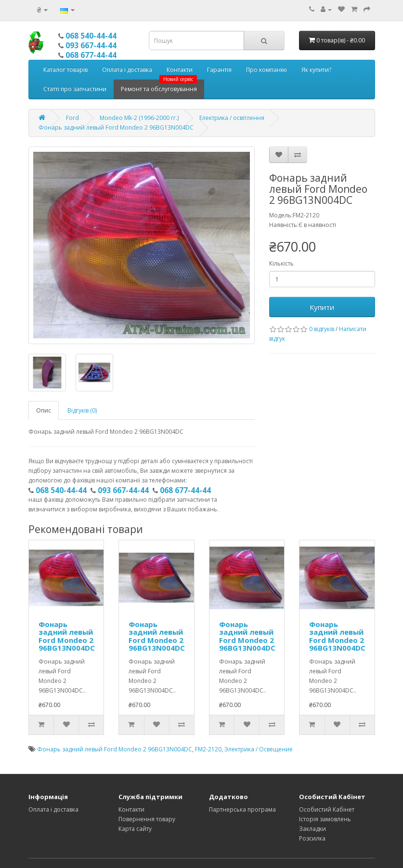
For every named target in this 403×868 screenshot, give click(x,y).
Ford (72, 118)
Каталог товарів (65, 70)
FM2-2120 (208, 749)
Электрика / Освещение (259, 749)
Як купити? (316, 70)
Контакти (180, 70)
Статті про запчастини (75, 89)
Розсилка (312, 838)
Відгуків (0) (82, 410)
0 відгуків (322, 329)
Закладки (312, 829)
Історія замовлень (325, 819)
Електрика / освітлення (232, 118)
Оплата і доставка (127, 70)
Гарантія (219, 70)
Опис (44, 410)
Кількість (281, 263)
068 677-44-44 (91, 55)
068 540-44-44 (91, 36)
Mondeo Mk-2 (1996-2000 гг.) (139, 118)
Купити (322, 307)
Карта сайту (135, 829)
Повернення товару (147, 819)
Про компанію (266, 70)
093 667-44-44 (91, 45)
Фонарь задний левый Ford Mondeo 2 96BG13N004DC (116, 127)
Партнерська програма (242, 809)
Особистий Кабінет (327, 809)
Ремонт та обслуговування (159, 86)
